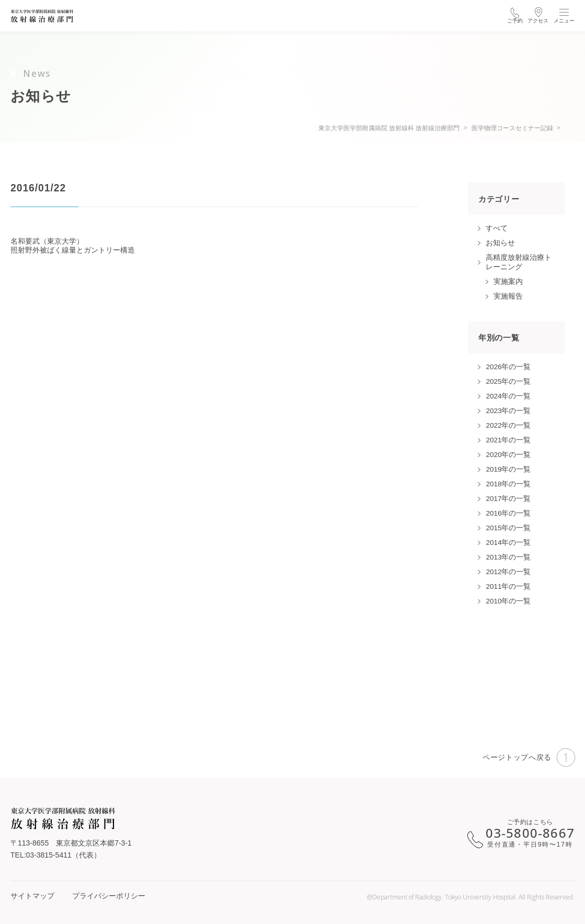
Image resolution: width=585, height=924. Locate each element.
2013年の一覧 (508, 557)
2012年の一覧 (508, 572)
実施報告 (508, 296)
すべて (497, 228)
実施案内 (508, 282)
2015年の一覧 (508, 528)
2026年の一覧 (508, 367)
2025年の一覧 (508, 381)
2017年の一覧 (508, 499)
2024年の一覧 (508, 396)
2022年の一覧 (508, 425)
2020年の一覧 (508, 455)
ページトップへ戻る (529, 757)
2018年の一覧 (508, 484)
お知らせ (500, 243)
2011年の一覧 (508, 586)
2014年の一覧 (508, 543)
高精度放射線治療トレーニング (519, 262)
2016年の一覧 (508, 513)
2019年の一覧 (508, 469)
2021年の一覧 (508, 440)
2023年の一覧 (508, 411)
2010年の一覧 (508, 601)
